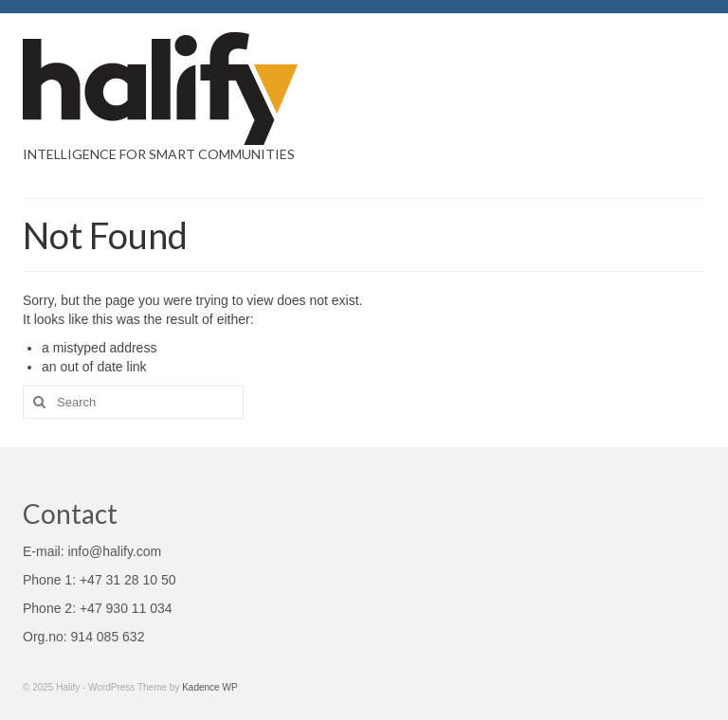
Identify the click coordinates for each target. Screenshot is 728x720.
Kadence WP (209, 687)
